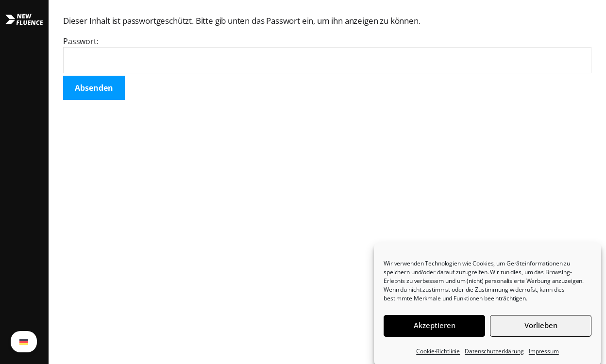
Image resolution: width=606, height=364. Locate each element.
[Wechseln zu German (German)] (24, 342)
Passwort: (327, 55)
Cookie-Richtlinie (438, 354)
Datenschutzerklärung (494, 354)
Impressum (544, 354)
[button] (24, 182)
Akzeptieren (435, 328)
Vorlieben (541, 328)
